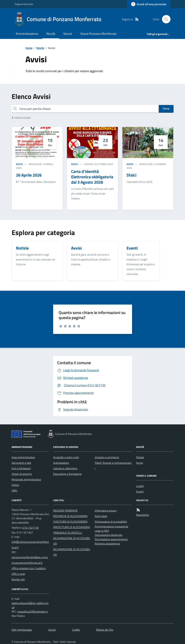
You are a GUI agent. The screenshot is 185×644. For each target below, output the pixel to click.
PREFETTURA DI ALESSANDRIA (72, 527)
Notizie (140, 457)
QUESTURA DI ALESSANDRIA (70, 522)
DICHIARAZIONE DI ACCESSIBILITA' (72, 541)
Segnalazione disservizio (109, 535)
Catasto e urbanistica (65, 468)
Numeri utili (18, 579)
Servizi (68, 34)
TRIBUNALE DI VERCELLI (68, 533)
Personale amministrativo (26, 479)
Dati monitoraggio (22, 630)
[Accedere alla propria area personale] (149, 4)
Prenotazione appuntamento (111, 539)
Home (29, 48)
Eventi (140, 491)
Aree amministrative (23, 457)
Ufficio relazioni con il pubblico (29, 568)
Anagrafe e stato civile (66, 457)
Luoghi (140, 486)
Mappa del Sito (105, 630)
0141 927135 (31, 528)
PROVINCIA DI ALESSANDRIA (70, 516)
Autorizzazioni (61, 463)
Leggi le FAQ (102, 531)
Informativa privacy (106, 510)
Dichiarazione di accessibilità (111, 522)
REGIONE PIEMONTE (65, 510)
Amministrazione (27, 34)
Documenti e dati (21, 463)
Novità (51, 34)
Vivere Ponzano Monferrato (98, 34)
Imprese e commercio (107, 457)
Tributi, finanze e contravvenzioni (113, 466)
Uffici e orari (18, 574)
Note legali (101, 516)
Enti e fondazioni (21, 468)
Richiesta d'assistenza (107, 544)
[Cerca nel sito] (165, 19)
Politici (15, 485)
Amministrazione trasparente (111, 526)
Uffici (14, 490)
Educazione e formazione (67, 474)
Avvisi (19, 164)
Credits (76, 630)
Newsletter (143, 515)
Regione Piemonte (24, 4)
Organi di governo (22, 474)
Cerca (166, 108)
